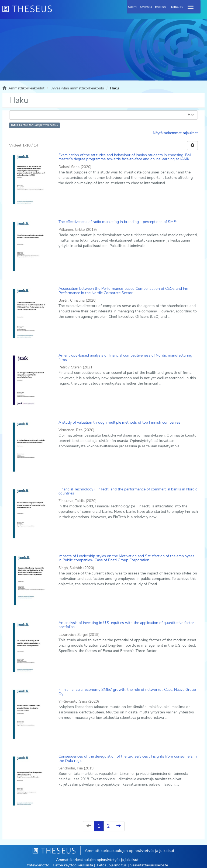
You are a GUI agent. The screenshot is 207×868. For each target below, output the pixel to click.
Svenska (146, 7)
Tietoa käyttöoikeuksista (73, 865)
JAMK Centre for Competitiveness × (34, 125)
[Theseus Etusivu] (56, 12)
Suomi (133, 7)
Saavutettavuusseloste (149, 865)
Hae (191, 115)
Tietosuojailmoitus (111, 865)
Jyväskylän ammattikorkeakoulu (78, 88)
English (160, 7)
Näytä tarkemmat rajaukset (175, 133)
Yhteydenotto (38, 865)
